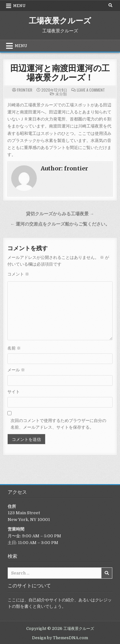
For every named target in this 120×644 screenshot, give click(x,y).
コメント (18, 274)
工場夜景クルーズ (60, 20)
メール (16, 370)
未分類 (61, 94)
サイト (14, 392)
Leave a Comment (91, 90)
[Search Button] (110, 5)
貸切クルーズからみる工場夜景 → (60, 214)
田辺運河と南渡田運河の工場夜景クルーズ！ (60, 72)
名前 (14, 348)
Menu (19, 6)
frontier (25, 90)
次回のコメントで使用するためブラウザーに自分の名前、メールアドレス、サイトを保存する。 (58, 424)
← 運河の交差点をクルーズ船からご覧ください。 (60, 224)
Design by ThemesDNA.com (60, 638)
